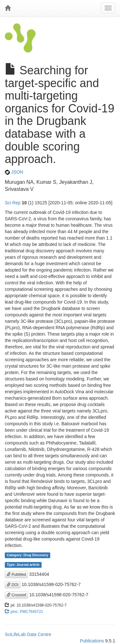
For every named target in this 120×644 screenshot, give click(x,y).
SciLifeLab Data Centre (28, 634)
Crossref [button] (16, 595)
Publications (92, 641)
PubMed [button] (16, 575)
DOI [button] (13, 585)
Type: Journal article (23, 565)
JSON (14, 172)
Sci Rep (13, 203)
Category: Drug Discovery (28, 555)
